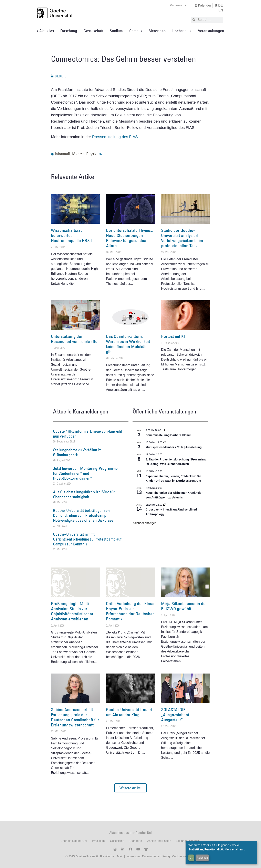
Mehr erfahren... (235, 849)
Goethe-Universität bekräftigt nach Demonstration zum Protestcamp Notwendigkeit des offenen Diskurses (83, 515)
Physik (91, 154)
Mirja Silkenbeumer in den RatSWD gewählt (184, 606)
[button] (130, 788)
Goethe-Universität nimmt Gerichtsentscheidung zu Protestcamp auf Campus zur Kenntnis (87, 539)
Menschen (157, 31)
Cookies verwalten (184, 856)
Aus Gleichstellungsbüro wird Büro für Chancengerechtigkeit (84, 494)
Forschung (69, 31)
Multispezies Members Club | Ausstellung (174, 447)
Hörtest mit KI (173, 336)
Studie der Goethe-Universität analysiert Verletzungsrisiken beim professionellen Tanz (182, 238)
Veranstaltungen (211, 31)
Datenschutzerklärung (156, 856)
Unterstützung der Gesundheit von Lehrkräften (75, 339)
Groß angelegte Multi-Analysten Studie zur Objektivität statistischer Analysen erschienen (72, 611)
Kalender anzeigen (144, 523)
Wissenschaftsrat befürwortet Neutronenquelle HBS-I (72, 235)
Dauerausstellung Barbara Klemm (169, 435)
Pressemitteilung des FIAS (115, 137)
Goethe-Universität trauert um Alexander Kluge (129, 712)
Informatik (63, 154)
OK (191, 858)
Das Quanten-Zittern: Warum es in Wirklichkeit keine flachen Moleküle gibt (128, 344)
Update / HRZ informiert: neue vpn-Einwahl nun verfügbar (87, 434)
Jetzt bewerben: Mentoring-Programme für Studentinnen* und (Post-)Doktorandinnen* (85, 473)
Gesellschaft (93, 31)
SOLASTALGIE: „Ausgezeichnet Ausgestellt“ (175, 715)
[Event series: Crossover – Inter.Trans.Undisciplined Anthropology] (165, 505)
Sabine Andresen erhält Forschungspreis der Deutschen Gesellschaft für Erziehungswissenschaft (75, 717)
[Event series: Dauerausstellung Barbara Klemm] (164, 430)
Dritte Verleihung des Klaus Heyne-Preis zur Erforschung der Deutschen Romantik (130, 611)
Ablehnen (202, 858)
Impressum (132, 856)
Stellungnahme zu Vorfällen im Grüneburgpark (77, 452)
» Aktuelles (45, 31)
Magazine (178, 5)
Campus (136, 31)
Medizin (78, 154)
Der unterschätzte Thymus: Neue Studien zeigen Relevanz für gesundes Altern (130, 238)
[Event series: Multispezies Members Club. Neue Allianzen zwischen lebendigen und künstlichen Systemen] (165, 442)
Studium (116, 31)
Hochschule (182, 31)
